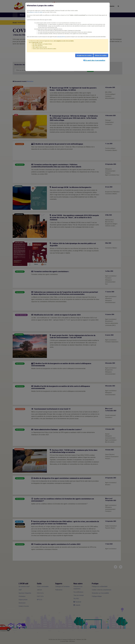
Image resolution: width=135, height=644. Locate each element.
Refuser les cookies (101, 55)
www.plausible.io (61, 37)
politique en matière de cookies (36, 12)
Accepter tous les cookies (84, 55)
